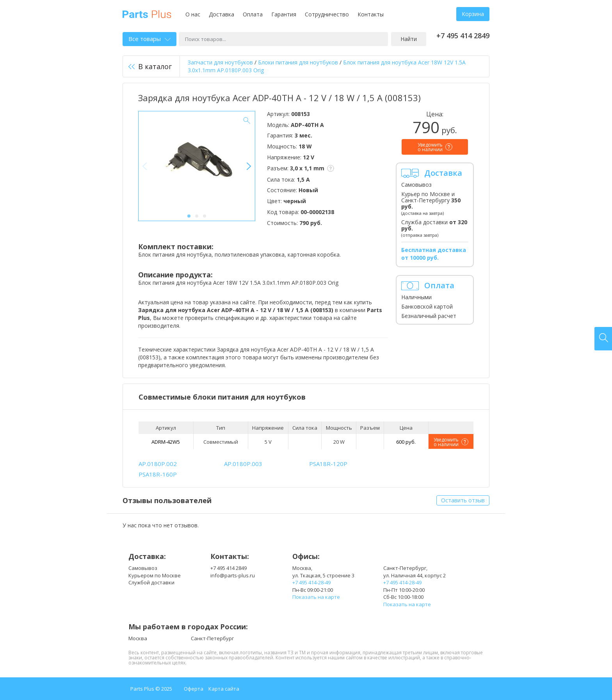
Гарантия (284, 14)
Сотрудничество (327, 14)
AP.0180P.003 (243, 464)
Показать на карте (316, 597)
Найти (409, 39)
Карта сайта (224, 689)
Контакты (371, 14)
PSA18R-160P (158, 474)
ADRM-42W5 (166, 442)
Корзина (473, 14)
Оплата (253, 14)
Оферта (194, 689)
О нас (193, 14)
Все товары (149, 39)
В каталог (150, 66)
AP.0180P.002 (158, 464)
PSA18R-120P (328, 464)
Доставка (221, 14)
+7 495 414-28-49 (311, 582)
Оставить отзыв (463, 500)
